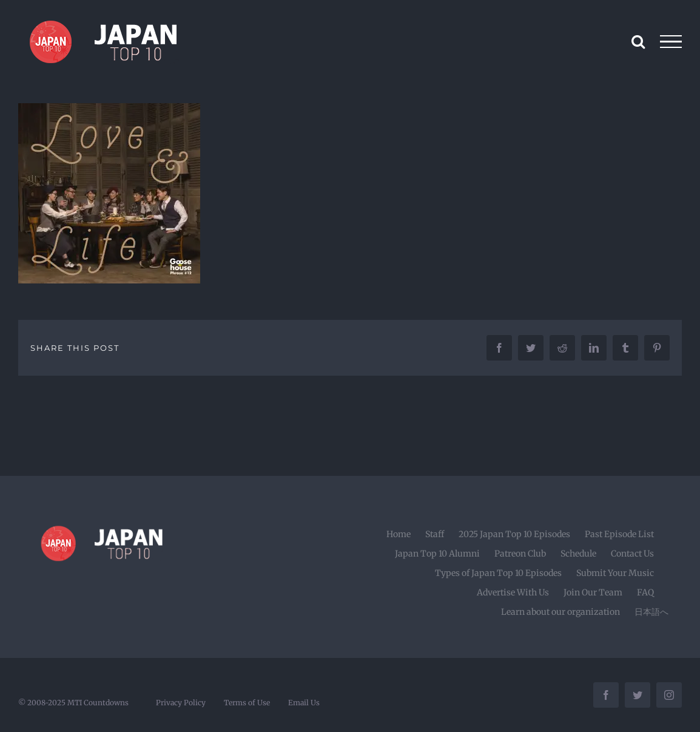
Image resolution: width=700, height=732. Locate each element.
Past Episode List (619, 534)
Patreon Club (520, 554)
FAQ (645, 592)
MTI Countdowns (98, 703)
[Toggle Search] (638, 41)
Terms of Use (247, 703)
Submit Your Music (615, 573)
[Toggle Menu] (671, 42)
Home (399, 534)
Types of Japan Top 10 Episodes (498, 573)
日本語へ (651, 612)
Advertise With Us (513, 592)
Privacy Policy (181, 703)
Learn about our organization (560, 612)
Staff (435, 534)
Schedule (578, 554)
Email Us (304, 703)
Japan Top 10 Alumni (437, 554)
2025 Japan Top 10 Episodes (514, 534)
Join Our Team (593, 592)
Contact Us (632, 554)
